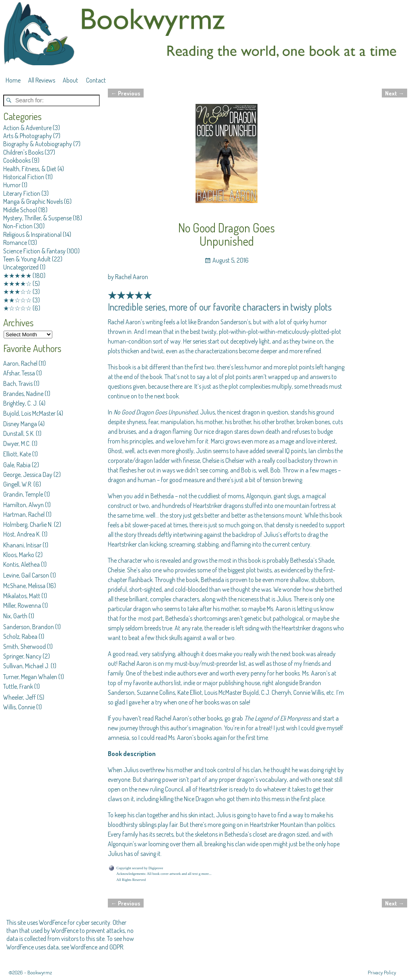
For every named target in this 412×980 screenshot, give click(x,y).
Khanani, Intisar (22, 545)
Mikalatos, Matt (22, 596)
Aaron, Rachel (20, 363)
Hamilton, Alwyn (24, 505)
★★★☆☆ (17, 292)
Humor (12, 185)
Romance (15, 242)
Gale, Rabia (17, 465)
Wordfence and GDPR (97, 947)
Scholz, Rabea (20, 636)
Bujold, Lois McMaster (29, 413)
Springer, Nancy (22, 656)
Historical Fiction (24, 177)
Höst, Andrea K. (22, 534)
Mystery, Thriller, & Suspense (37, 218)
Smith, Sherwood (25, 646)
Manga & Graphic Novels (33, 201)
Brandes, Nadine (23, 394)
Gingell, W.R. (18, 484)
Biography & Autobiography (38, 144)
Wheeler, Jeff (20, 697)
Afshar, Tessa (19, 373)
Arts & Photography (28, 136)
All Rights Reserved (131, 880)
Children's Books (23, 152)
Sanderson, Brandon (29, 627)
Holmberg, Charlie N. (28, 524)
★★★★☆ (17, 284)
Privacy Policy (382, 972)
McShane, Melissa (24, 586)
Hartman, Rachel (24, 514)
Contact (96, 80)
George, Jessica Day (28, 474)
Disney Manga (20, 424)
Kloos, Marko (19, 555)
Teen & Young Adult (27, 259)
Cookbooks (17, 160)
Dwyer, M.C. (17, 443)
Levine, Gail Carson (26, 575)
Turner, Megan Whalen (30, 677)
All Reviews (42, 80)
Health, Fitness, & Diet (30, 169)
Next (394, 93)
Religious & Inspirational (32, 234)
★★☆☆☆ (17, 300)
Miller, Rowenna (22, 605)
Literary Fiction (22, 193)
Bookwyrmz (40, 972)
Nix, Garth (15, 616)
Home (13, 80)
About (70, 80)
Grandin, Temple (23, 494)
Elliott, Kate (17, 454)
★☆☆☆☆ (17, 308)
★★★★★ (17, 276)
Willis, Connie (19, 707)
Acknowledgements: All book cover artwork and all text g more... (164, 874)
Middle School (20, 210)
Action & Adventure (27, 128)
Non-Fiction (18, 226)
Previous (126, 93)
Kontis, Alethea (22, 564)
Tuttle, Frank (18, 686)
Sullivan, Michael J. (26, 666)
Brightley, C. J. (21, 403)
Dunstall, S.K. (19, 433)
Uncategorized (21, 267)
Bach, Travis (18, 383)
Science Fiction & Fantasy (34, 251)
